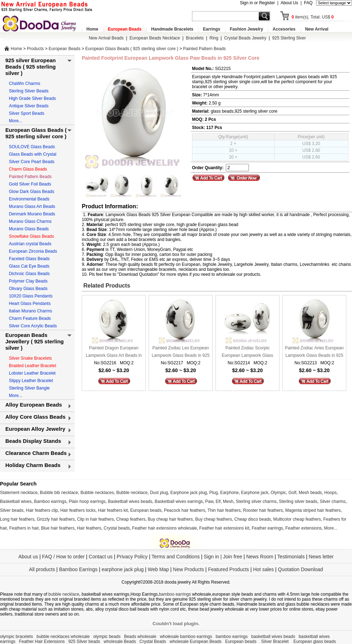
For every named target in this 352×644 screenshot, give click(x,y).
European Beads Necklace (155, 38)
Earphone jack (255, 493)
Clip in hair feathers (95, 519)
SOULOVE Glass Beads (32, 147)
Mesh (228, 501)
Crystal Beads (153, 642)
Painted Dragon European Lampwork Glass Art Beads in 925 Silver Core (114, 352)
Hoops (330, 493)
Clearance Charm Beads (36, 453)
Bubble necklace (132, 493)
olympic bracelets (17, 637)
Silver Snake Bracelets (30, 358)
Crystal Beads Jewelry (245, 38)
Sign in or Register (258, 3)
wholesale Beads (120, 642)
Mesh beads (310, 493)
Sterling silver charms (256, 501)
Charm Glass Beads (28, 169)
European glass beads (314, 642)
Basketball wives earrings (179, 501)
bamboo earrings (175, 594)
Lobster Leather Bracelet (32, 373)
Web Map (158, 569)
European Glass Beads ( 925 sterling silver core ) (132, 49)
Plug (213, 493)
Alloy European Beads (34, 405)
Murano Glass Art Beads (32, 206)
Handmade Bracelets (172, 29)
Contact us (101, 557)
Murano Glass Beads (29, 229)
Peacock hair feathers (185, 510)
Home (92, 29)
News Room (260, 557)
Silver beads (12, 510)
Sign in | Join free (223, 557)
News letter (321, 557)
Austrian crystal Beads (30, 244)
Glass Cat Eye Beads (29, 266)
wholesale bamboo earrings (186, 637)
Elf (218, 501)
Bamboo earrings (50, 501)
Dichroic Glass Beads (29, 274)
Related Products (106, 286)
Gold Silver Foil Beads (30, 184)
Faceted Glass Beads (29, 259)
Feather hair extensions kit (224, 528)
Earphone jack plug (189, 493)
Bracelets (195, 38)
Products (35, 49)
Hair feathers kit (113, 510)
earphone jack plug (123, 569)
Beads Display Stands (33, 441)
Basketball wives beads (130, 501)
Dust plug (159, 493)
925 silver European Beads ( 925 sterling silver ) (31, 67)
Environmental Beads (29, 199)
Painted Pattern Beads (204, 49)
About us (28, 557)
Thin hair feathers (224, 510)
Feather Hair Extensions (42, 642)
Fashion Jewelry (246, 29)
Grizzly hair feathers (56, 519)
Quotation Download (301, 569)
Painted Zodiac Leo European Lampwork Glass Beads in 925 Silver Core (181, 352)
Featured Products (228, 569)
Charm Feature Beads (30, 318)
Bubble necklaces (97, 493)
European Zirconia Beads (33, 251)
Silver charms (333, 501)
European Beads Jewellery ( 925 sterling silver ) (34, 341)
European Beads (125, 29)
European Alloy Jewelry (35, 429)
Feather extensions (304, 528)
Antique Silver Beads (29, 106)
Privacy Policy (132, 557)
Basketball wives (16, 501)
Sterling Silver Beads (29, 91)
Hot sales (263, 569)
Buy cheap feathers (214, 519)
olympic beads (107, 637)
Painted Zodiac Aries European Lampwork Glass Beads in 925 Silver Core (314, 352)
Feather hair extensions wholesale (165, 528)
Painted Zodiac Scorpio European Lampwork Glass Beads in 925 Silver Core (248, 352)
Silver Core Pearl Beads (32, 162)
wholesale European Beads (196, 642)
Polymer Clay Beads (28, 281)
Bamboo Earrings (78, 569)
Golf (292, 493)
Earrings (212, 29)
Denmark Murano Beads (32, 214)
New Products (189, 569)
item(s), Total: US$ (313, 17)
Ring (214, 38)
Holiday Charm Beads (33, 465)
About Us (289, 3)
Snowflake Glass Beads (31, 236)
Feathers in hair (24, 528)
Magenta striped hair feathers (313, 510)
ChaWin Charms (25, 84)
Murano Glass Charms (30, 221)
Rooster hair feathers (263, 510)
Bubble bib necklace (59, 493)
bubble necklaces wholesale (63, 637)
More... (15, 121)
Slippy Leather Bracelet (31, 381)
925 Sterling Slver (289, 38)
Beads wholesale (140, 637)
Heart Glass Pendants (30, 304)
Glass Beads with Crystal (33, 154)
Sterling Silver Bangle (29, 388)
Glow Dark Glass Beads (31, 192)
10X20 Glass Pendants (31, 296)
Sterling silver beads (298, 501)
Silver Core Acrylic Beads (33, 326)
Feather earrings (267, 528)
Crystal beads (117, 528)
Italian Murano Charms (30, 311)
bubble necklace (64, 594)
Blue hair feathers (58, 528)
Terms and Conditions (175, 557)
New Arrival (317, 29)
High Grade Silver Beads (32, 98)
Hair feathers (89, 528)
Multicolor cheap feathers (297, 519)
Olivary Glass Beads (28, 289)
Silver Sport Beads (26, 113)
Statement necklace (19, 493)
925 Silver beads (84, 642)
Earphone (229, 493)
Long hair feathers (17, 519)
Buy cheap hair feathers (170, 519)
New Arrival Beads (106, 38)
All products (42, 569)
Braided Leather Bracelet (33, 366)
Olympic (278, 493)
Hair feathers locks (78, 510)
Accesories (284, 29)
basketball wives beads (273, 637)
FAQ (308, 3)
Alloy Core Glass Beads (35, 417)
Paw (209, 501)
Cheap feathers (131, 519)
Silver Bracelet (276, 642)
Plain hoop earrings (87, 501)
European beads (146, 510)
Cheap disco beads (253, 519)
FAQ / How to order (63, 557)
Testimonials (291, 557)
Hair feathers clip (42, 510)
